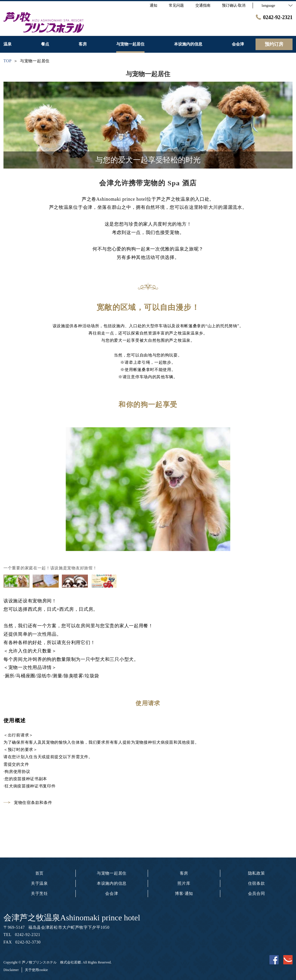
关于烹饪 (39, 894)
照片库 (184, 883)
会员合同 (257, 894)
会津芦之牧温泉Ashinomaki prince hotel (72, 918)
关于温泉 (39, 883)
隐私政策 (257, 873)
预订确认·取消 (234, 5)
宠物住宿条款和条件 (28, 803)
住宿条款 (257, 883)
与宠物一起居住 (112, 873)
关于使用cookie (36, 970)
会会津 (112, 894)
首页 (39, 873)
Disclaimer (11, 970)
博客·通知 (184, 894)
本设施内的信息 (112, 883)
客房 (184, 873)
